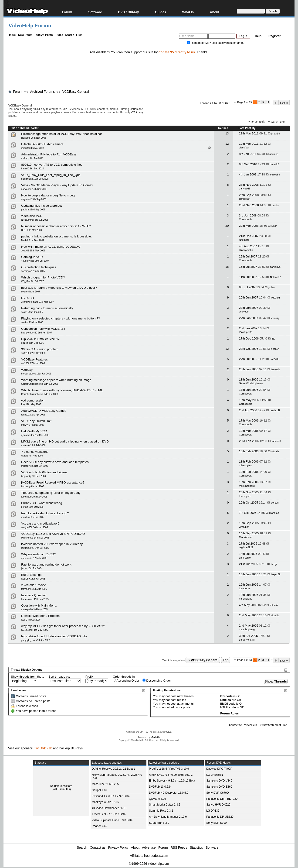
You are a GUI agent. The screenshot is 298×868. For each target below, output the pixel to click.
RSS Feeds (179, 847)
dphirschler (245, 558)
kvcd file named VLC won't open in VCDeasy (52, 544)
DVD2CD (28, 298)
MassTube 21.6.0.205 (105, 784)
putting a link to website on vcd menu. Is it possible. (56, 236)
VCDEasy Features (34, 359)
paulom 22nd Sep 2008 (33, 210)
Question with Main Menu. (39, 606)
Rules (59, 35)
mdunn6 (276, 441)
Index (13, 35)
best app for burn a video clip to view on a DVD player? (59, 288)
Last (284, 103)
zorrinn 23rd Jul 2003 (32, 322)
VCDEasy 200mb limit (36, 421)
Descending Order (157, 680)
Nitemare (244, 240)
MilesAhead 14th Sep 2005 (35, 538)
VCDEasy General (75, 92)
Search (70, 35)
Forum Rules (229, 713)
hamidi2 (274, 164)
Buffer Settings (31, 575)
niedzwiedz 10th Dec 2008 (35, 179)
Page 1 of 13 (244, 102)
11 (268, 102)
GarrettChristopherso (251, 383)
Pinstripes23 (246, 332)
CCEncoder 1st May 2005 (35, 630)
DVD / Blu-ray (128, 12)
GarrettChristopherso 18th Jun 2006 (40, 384)
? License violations (35, 452)
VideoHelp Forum (30, 25)
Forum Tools (258, 122)
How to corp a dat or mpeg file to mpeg (48, 195)
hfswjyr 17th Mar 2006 (33, 425)
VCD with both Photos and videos (44, 472)
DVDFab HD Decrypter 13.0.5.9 (169, 793)
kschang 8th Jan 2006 (33, 486)
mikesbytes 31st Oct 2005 (35, 466)
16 (227, 267)
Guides (161, 12)
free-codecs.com (156, 856)
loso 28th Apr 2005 (31, 620)
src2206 (275, 359)
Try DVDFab (43, 748)
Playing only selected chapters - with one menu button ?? (61, 318)
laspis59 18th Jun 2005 (33, 579)
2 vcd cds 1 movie (34, 585)
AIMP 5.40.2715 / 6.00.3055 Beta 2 (171, 775)
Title (14, 128)
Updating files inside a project (41, 206)
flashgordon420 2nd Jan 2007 (37, 333)
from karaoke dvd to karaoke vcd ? (45, 513)
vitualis (275, 451)
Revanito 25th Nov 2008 (34, 138)
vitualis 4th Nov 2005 (32, 456)
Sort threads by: (59, 677)
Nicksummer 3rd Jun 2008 (35, 220)
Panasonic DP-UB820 (220, 817)
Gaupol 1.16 (99, 790)
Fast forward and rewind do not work (46, 564)
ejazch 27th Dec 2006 (32, 343)
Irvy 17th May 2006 (31, 404)
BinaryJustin (246, 250)
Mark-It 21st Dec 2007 (33, 240)
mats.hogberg (247, 486)
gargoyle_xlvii (247, 640)
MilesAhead (246, 537)
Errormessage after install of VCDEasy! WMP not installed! (61, 134)
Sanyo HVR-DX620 (218, 805)
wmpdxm (244, 527)
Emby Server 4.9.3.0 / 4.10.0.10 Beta (172, 781)
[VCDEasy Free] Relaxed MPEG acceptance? (53, 482)
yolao (271, 287)
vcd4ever (244, 312)
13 (227, 133)
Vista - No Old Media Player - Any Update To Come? (57, 185)
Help (258, 36)
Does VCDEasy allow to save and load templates (55, 462)
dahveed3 (245, 189)
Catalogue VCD (32, 257)
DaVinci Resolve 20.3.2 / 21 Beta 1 (113, 769)
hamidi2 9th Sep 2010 (32, 169)
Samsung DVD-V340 (219, 781)
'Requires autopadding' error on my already (51, 493)
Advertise (149, 847)
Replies (223, 128)
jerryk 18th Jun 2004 (32, 568)
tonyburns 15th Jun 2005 (34, 589)
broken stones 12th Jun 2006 (36, 374)
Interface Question (34, 595)
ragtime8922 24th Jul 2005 (35, 548)
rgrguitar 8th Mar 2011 (33, 148)
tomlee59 (275, 175)
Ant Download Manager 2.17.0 (168, 817)
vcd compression (33, 400)
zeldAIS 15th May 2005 (33, 251)
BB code (226, 696)
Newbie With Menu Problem (40, 616)
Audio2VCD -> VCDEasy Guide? (44, 411)
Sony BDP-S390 (216, 823)
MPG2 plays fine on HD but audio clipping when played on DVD (65, 441)
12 (227, 144)
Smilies (226, 700)
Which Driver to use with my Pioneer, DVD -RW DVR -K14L (62, 390)
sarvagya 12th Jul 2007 (33, 271)
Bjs (273, 339)
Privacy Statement (270, 725)
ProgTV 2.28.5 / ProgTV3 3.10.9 (169, 769)
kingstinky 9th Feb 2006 (34, 476)
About (214, 12)
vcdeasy (27, 370)
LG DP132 (213, 811)
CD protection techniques (39, 267)
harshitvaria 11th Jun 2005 (35, 599)
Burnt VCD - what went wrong (42, 503)
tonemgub (245, 496)
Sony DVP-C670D (218, 793)
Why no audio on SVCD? (38, 554)
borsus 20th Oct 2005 (32, 507)
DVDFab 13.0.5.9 (160, 787)
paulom (276, 205)
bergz (274, 564)
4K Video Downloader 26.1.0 (110, 808)
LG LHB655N (215, 775)
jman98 (276, 134)
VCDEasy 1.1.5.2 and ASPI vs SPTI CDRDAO (53, 534)
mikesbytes (246, 465)
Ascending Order (126, 680)
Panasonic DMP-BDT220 (222, 799)
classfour (244, 148)
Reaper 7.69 (99, 826)
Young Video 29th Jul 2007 (35, 261)
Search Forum (278, 122)
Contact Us (236, 725)
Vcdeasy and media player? (40, 523)
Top (226, 660)
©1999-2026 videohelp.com (149, 864)
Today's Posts (43, 35)
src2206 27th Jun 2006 (33, 363)
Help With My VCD (34, 431)
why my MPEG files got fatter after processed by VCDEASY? (63, 626)
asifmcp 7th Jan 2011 (32, 158)
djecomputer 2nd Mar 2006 (35, 435)
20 (227, 226)
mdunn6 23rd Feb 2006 (33, 445)
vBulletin (155, 737)
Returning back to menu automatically (47, 308)
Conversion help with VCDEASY (43, 329)
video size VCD (32, 216)
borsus (275, 503)
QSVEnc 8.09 (157, 799)
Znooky (275, 318)
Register (274, 36)
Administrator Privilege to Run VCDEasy (49, 154)
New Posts (25, 35)
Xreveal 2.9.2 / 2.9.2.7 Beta (109, 814)
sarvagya (275, 267)
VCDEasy (137, 112)
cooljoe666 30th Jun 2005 (35, 527)
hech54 (275, 349)
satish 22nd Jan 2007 (32, 312)
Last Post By (249, 128)
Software (95, 12)
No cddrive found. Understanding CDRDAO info (54, 636)
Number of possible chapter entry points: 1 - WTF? (56, 226)
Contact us (98, 847)
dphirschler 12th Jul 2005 (34, 558)
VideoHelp (251, 725)
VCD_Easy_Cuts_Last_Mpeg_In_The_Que (51, 175)
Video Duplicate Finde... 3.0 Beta (112, 820)
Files (79, 35)
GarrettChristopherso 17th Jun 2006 (40, 394)
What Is (188, 12)
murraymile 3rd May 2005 (34, 609)
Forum (67, 12)
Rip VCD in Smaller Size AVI (41, 339)
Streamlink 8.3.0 (159, 823)
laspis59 (276, 574)
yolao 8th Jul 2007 (31, 292)
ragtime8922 (246, 547)
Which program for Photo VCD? (43, 277)
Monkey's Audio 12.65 (105, 802)
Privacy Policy (118, 847)
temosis (275, 369)
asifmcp (274, 154)
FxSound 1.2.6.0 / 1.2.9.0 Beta (111, 796)
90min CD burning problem (40, 349)
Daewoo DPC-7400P (219, 769)
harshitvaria (246, 599)
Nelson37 (275, 277)
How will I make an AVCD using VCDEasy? (51, 247)
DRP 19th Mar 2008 (31, 230)
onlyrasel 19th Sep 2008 (34, 199)
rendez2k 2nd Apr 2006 (33, 415)
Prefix (89, 677)
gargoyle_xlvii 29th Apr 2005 (36, 640)
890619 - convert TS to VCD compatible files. (52, 165)
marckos (274, 513)
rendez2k (275, 410)
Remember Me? (199, 43)
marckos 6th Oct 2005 (33, 517)
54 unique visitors (61, 786)
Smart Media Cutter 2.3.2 (165, 805)
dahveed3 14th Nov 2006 (34, 189)
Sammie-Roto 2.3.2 (161, 811)
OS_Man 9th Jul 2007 (32, 281)
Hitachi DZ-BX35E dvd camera (42, 144)
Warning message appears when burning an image (56, 380)
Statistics (196, 847)
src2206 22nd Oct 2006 (33, 353)
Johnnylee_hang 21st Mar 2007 (37, 302)
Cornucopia (246, 219)
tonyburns (245, 588)
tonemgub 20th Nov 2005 (34, 497)
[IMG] (224, 704)
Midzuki (275, 298)
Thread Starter (29, 128)
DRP (274, 226)
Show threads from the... (27, 677)
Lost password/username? (228, 43)
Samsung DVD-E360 (219, 787)
